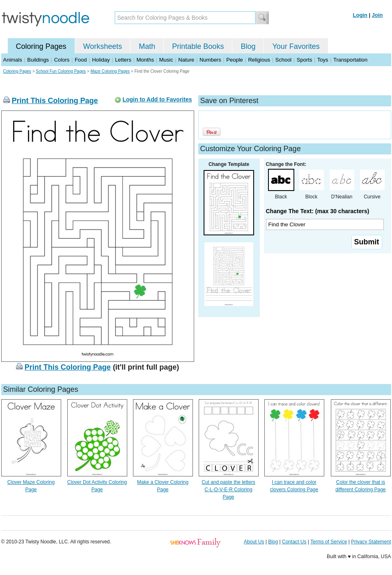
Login (360, 15)
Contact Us (294, 542)
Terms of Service (329, 542)
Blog (248, 46)
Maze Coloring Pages (110, 71)
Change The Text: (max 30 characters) (318, 211)
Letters (123, 60)
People (234, 60)
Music (166, 60)
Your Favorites (296, 46)
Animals (13, 60)
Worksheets (103, 46)
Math (147, 46)
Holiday (101, 60)
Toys (323, 60)
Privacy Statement (371, 542)
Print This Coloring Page (55, 101)
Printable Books (198, 46)
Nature (186, 60)
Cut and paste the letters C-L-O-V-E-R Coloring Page (228, 490)
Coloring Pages (41, 46)
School (284, 60)
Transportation (350, 60)
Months (146, 60)
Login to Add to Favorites (157, 99)
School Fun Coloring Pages (61, 71)
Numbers (210, 60)
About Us (254, 542)
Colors (62, 60)
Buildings (38, 60)
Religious (259, 60)
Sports (305, 60)
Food (81, 60)
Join (377, 15)
